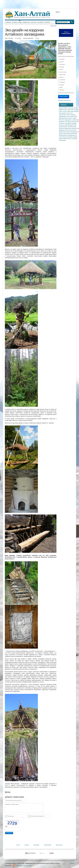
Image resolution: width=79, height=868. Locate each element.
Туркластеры (63, 115)
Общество (26, 22)
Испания (61, 64)
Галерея (47, 22)
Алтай (70, 116)
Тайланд (61, 82)
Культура (34, 22)
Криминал (62, 122)
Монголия (62, 75)
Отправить (9, 833)
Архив (27, 845)
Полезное (48, 845)
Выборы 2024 (72, 125)
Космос (65, 127)
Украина (61, 108)
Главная (8, 22)
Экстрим (74, 116)
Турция (61, 85)
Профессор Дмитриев (65, 128)
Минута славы (72, 118)
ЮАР (60, 88)
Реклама (36, 845)
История (40, 22)
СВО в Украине (71, 115)
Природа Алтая (64, 130)
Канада (61, 67)
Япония (61, 90)
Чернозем (71, 108)
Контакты (59, 845)
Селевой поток (67, 139)
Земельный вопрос (65, 132)
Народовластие (64, 116)
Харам (61, 127)
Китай (61, 70)
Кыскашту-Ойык (64, 125)
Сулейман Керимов (71, 123)
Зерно (66, 108)
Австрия (61, 59)
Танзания (62, 80)
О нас (18, 845)
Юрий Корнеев (63, 135)
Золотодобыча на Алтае (66, 113)
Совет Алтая (63, 111)
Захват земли (63, 134)
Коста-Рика (62, 72)
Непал (61, 77)
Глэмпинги (62, 123)
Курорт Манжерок (68, 137)
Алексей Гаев (72, 130)
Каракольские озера (65, 110)
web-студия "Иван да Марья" (23, 866)
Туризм (14, 22)
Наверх (72, 863)
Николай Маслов (72, 134)
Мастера (54, 26)
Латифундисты (75, 132)
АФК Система (75, 110)
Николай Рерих (72, 127)
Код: (6, 826)
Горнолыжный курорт (73, 111)
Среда (20, 22)
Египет (61, 62)
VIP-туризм (68, 122)
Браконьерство (63, 118)
